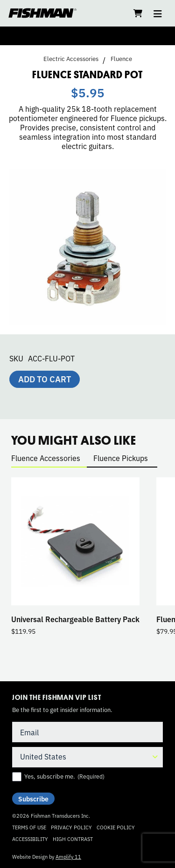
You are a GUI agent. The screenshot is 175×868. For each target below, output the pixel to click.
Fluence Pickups (121, 458)
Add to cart (45, 379)
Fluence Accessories (46, 458)
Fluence (121, 59)
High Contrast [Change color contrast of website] (73, 839)
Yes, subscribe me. (64, 776)
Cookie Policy (116, 827)
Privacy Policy (71, 827)
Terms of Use (29, 827)
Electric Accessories (71, 59)
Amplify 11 (68, 856)
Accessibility (30, 839)
